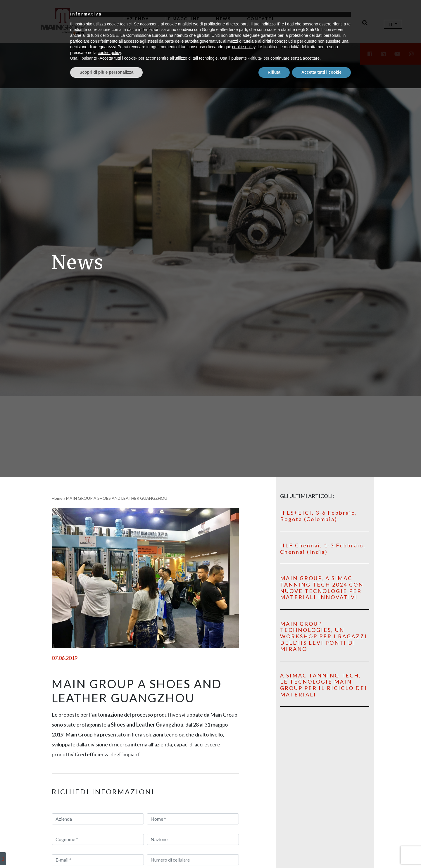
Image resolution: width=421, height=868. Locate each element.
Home (57, 498)
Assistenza (144, 29)
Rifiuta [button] (274, 852)
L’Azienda (136, 19)
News (223, 19)
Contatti (260, 19)
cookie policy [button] (244, 827)
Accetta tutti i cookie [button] (321, 852)
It (391, 24)
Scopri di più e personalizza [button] (106, 852)
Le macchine (183, 19)
